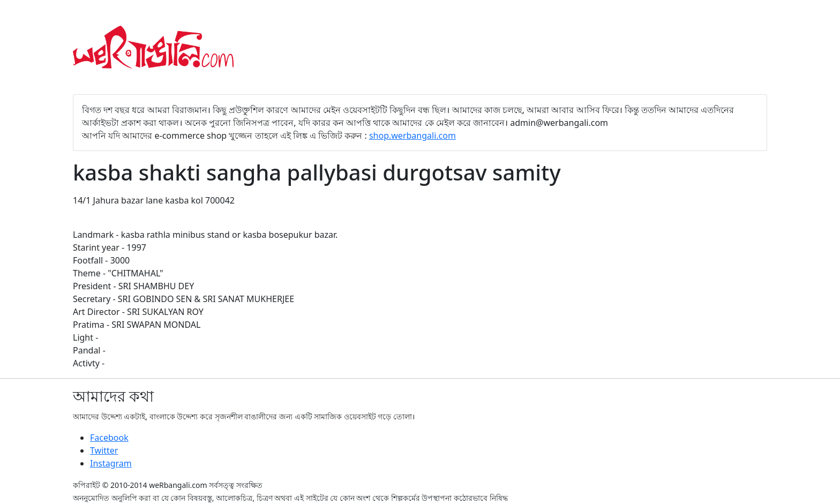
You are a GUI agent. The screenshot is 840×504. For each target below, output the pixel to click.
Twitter (104, 450)
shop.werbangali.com (412, 136)
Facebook (109, 438)
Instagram (111, 463)
